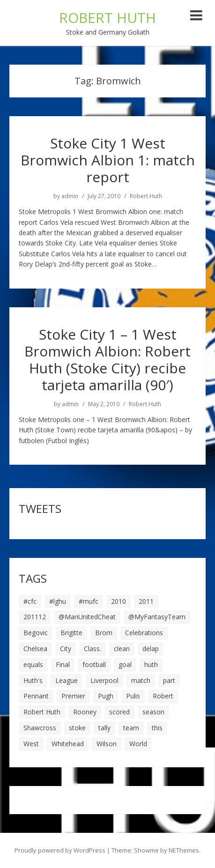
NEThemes (184, 850)
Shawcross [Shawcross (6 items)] (40, 728)
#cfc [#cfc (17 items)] (30, 601)
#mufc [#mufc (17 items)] (89, 601)
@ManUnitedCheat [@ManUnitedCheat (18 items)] (87, 617)
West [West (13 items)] (31, 744)
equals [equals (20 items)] (33, 664)
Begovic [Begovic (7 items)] (36, 633)
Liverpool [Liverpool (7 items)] (104, 680)
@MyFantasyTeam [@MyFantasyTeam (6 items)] (157, 617)
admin (70, 196)
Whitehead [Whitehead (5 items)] (68, 744)
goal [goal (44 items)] (125, 664)
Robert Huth (146, 196)
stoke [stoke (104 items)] (77, 728)
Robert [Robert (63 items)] (163, 696)
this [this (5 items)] (157, 728)
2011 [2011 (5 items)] (146, 601)
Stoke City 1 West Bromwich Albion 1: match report (108, 160)
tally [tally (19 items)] (104, 728)
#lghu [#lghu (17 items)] (58, 601)
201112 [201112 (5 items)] (35, 617)
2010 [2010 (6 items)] (119, 601)
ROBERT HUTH (107, 18)
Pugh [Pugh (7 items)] (106, 696)
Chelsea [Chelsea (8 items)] (35, 649)
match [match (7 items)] (141, 680)
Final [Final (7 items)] (63, 664)
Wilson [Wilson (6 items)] (107, 744)
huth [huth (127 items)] (151, 664)
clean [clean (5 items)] (122, 649)
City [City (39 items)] (66, 649)
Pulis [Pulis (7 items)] (133, 696)
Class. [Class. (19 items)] (93, 649)
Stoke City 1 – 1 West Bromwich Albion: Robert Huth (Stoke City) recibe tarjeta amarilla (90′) (107, 360)
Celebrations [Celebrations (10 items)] (144, 633)
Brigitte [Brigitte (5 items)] (71, 633)
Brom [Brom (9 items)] (104, 633)
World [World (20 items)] (138, 744)
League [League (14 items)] (67, 680)
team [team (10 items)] (131, 728)
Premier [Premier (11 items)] (73, 696)
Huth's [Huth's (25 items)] (33, 680)
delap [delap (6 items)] (151, 649)
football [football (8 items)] (94, 664)
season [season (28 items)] (153, 712)
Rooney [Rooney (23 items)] (85, 712)
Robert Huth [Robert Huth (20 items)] (42, 712)
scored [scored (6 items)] (119, 712)
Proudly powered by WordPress (60, 850)
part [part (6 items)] (169, 680)
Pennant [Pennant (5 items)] (36, 696)
